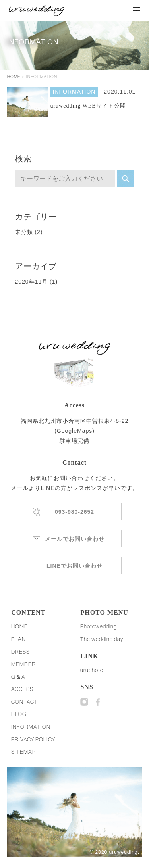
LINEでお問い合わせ (74, 566)
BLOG (19, 714)
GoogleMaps (74, 431)
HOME (14, 77)
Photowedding (99, 626)
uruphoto (92, 670)
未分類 (24, 232)
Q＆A (18, 677)
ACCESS (22, 689)
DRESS (20, 652)
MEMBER (23, 664)
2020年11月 (37, 282)
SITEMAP (23, 752)
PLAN (18, 639)
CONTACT (24, 702)
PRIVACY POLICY (33, 739)
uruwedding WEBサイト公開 (88, 106)
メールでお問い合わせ (75, 539)
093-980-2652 (75, 512)
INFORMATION (74, 92)
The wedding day (102, 639)
